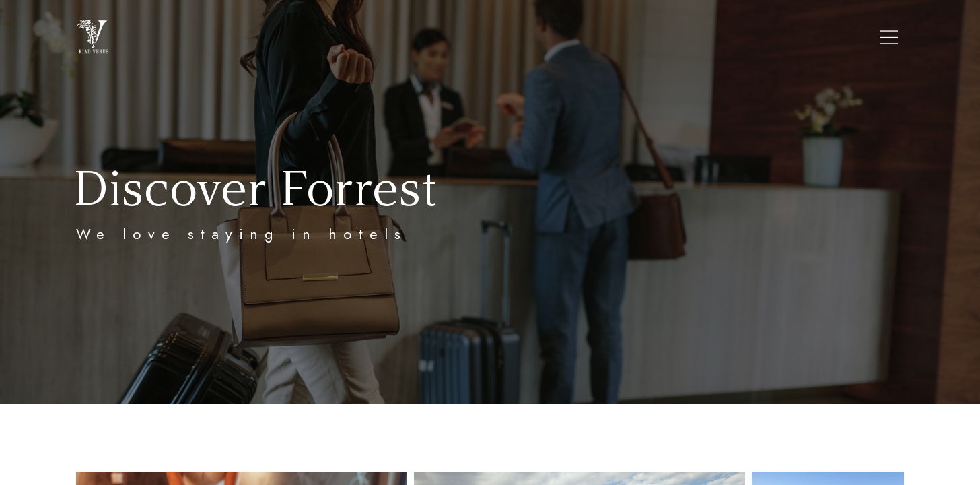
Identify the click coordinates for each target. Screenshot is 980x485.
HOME (331, 38)
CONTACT (641, 38)
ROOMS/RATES (557, 38)
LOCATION (472, 38)
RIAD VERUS (395, 38)
